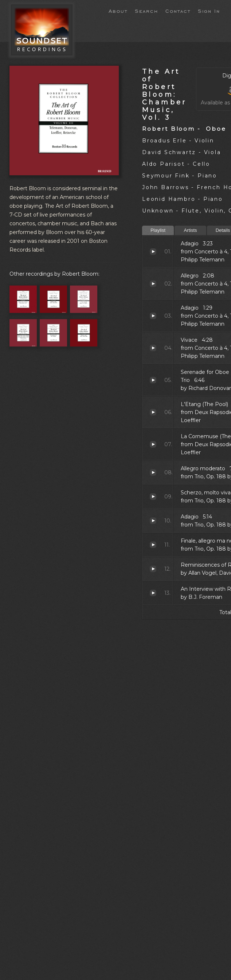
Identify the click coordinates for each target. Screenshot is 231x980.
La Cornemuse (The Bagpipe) (153, 444)
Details (223, 230)
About (118, 11)
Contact (178, 11)
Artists (190, 230)
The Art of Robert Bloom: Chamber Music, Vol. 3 (165, 94)
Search (146, 11)
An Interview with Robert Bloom (153, 593)
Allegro (153, 284)
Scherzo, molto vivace (153, 497)
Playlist (158, 230)
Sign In (209, 11)
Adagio (153, 252)
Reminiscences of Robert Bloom (153, 569)
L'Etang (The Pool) (153, 412)
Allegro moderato (153, 472)
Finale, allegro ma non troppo (153, 545)
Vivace (153, 348)
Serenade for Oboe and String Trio (153, 380)
